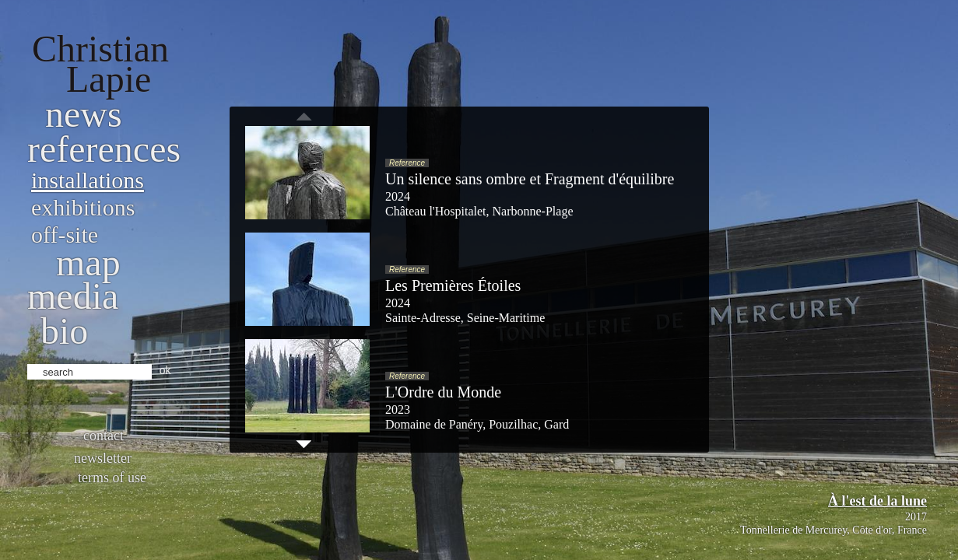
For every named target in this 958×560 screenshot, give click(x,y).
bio (64, 331)
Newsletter (103, 458)
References (104, 149)
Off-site (65, 234)
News (84, 114)
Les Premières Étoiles (453, 285)
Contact (104, 436)
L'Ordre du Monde (443, 392)
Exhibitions (83, 207)
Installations (88, 180)
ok (165, 370)
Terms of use (112, 478)
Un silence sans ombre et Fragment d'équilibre (530, 179)
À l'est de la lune (877, 501)
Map (88, 262)
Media (73, 296)
